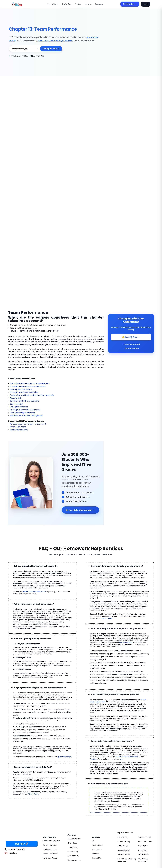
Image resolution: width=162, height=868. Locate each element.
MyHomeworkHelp (24, 843)
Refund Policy (72, 817)
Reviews (88, 4)
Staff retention (15, 401)
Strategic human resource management (26, 384)
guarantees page (58, 738)
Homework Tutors (144, 807)
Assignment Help (49, 811)
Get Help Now (131, 4)
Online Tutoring (123, 807)
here (144, 727)
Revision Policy (73, 822)
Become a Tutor (73, 805)
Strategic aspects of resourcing (22, 389)
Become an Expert (49, 820)
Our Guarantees (73, 826)
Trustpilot (119, 727)
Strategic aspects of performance (23, 407)
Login (146, 4)
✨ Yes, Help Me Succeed (80, 504)
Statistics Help (143, 820)
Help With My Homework (146, 826)
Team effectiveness (18, 427)
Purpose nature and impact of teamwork (26, 421)
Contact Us (96, 824)
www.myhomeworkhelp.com (32, 583)
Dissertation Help (144, 803)
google (92, 727)
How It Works (56, 4)
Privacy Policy (20, 776)
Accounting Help (123, 816)
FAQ (94, 807)
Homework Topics (49, 824)
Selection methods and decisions (23, 398)
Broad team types (17, 424)
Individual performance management (25, 413)
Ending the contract (18, 404)
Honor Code (72, 809)
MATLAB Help (123, 812)
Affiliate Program (49, 815)
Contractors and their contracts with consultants (29, 392)
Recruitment (15, 395)
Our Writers (68, 4)
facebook (98, 727)
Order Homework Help (51, 807)
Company (99, 4)
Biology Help (142, 816)
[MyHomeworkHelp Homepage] (22, 4)
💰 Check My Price (131, 337)
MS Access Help (123, 820)
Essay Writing (122, 803)
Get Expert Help (51, 49)
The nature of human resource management (28, 381)
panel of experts (108, 628)
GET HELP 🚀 (22, 810)
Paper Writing (143, 812)
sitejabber (106, 727)
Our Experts (96, 815)
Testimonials (97, 811)
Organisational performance (21, 410)
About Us (96, 820)
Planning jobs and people (20, 387)
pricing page (144, 604)
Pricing (79, 4)
